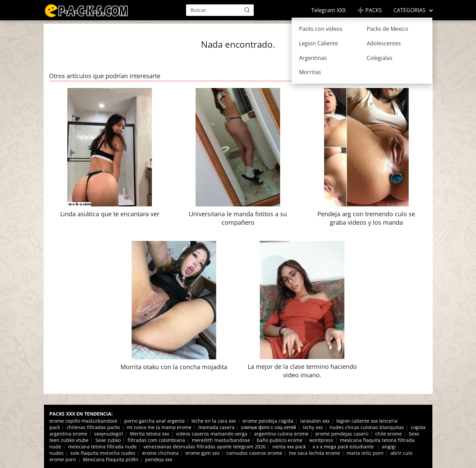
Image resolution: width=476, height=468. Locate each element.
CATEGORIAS (410, 10)
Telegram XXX (328, 10)
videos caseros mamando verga (212, 434)
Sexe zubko (108, 440)
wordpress (321, 440)
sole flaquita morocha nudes (103, 453)
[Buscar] (247, 10)
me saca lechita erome (314, 453)
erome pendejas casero (342, 434)
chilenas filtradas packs (93, 427)
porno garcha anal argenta (154, 421)
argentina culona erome (281, 434)
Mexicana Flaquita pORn (111, 459)
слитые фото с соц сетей (269, 427)
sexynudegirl (109, 434)
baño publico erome (280, 440)
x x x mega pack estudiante (344, 447)
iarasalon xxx (315, 421)
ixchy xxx (313, 427)
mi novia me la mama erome (159, 427)
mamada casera (216, 427)
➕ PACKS (370, 10)
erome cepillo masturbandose (83, 421)
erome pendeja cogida (268, 421)
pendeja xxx (159, 459)
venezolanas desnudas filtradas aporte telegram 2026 (205, 447)
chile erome (389, 434)
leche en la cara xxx (214, 421)
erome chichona (160, 453)
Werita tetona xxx (150, 434)
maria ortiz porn (365, 453)
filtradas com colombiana (156, 440)
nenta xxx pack (289, 447)
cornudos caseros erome (254, 453)
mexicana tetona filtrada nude (102, 447)
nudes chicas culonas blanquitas (367, 427)
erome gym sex (202, 453)
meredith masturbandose (221, 440)
